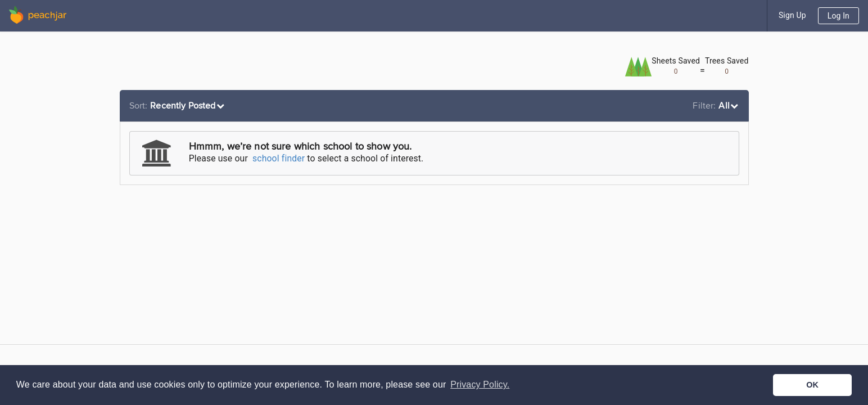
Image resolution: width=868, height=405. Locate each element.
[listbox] (178, 106)
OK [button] (812, 385)
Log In (838, 16)
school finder (279, 158)
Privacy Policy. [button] (480, 384)
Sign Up (792, 15)
